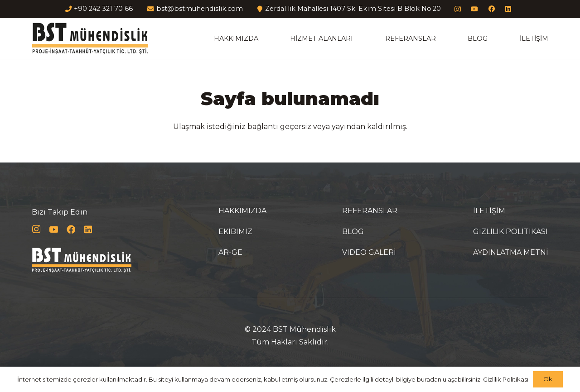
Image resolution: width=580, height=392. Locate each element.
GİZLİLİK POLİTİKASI (510, 232)
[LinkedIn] (509, 9)
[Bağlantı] (90, 38)
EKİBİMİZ (235, 232)
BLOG (353, 232)
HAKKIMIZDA (242, 211)
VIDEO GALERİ (369, 252)
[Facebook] (491, 9)
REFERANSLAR (370, 211)
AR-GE (230, 252)
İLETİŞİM (489, 211)
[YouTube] (475, 9)
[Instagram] (457, 9)
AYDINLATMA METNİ (511, 252)
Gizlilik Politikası (506, 379)
